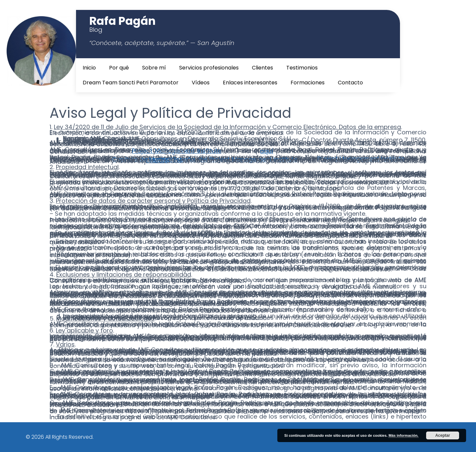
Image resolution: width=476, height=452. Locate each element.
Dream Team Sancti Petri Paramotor (131, 83)
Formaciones (308, 83)
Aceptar (443, 435)
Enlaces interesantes (250, 83)
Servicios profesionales (209, 68)
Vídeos (201, 83)
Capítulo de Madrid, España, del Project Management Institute (205, 159)
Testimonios (302, 68)
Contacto (350, 83)
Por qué (119, 68)
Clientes (262, 68)
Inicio (89, 68)
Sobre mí (154, 68)
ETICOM (157, 160)
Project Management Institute (177, 151)
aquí (266, 151)
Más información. (403, 435)
